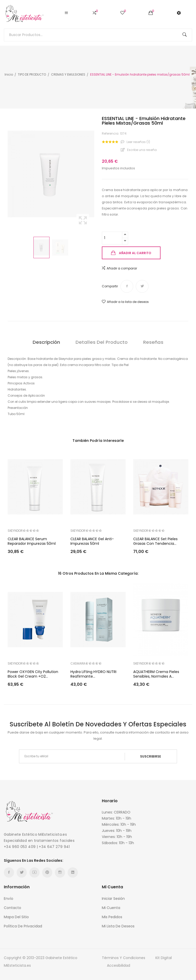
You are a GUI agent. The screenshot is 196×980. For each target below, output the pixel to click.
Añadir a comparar (119, 268)
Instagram (60, 872)
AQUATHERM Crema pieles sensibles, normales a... (156, 674)
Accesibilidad (119, 965)
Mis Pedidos (112, 917)
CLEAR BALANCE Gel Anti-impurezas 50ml (92, 541)
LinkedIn (73, 872)
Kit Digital (164, 958)
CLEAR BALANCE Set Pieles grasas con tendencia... (155, 541)
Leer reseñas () (138, 142)
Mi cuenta (111, 908)
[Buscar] (98, 35)
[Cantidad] (112, 238)
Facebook (9, 872)
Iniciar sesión (113, 899)
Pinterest (47, 872)
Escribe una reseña (142, 150)
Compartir (127, 286)
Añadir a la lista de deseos (125, 302)
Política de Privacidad (23, 926)
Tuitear (142, 286)
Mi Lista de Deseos (118, 926)
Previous (6, 174)
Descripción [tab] (46, 342)
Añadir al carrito (135, 253)
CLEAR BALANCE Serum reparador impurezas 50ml (32, 541)
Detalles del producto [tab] (102, 342)
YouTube (34, 872)
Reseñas (154, 342)
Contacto (13, 908)
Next (95, 174)
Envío (9, 899)
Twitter (22, 872)
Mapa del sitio (16, 917)
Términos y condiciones (124, 958)
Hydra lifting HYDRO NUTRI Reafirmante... (93, 674)
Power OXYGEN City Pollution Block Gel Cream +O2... (33, 674)
